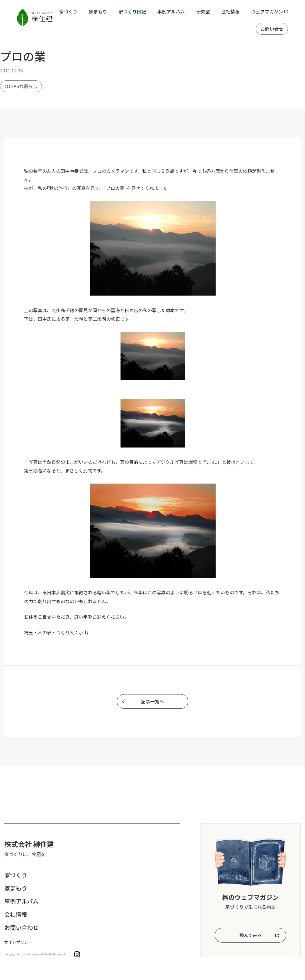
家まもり (98, 11)
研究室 (203, 11)
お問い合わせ (21, 927)
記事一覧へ (152, 701)
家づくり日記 (132, 11)
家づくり (68, 11)
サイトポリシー (18, 942)
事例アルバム (171, 11)
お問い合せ (272, 29)
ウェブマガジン (267, 11)
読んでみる (251, 935)
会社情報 (230, 11)
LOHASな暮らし (21, 86)
